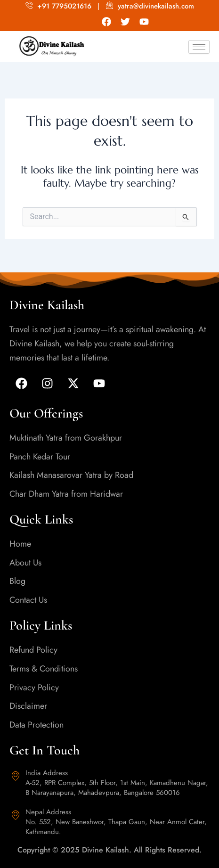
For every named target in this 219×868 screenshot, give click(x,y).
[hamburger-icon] (199, 47)
